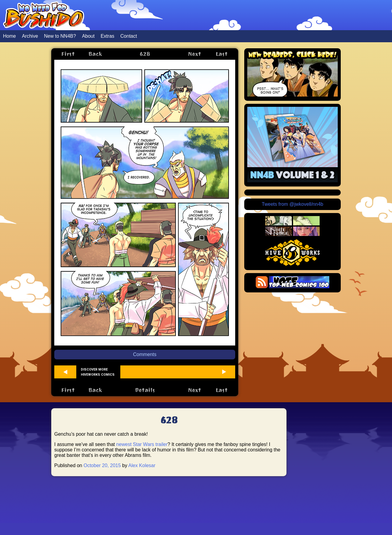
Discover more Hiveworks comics (98, 372)
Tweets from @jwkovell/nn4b (292, 204)
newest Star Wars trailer (142, 444)
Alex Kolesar (142, 465)
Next (194, 54)
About (88, 36)
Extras (107, 36)
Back (95, 54)
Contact (129, 36)
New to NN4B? (60, 36)
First (68, 54)
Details (145, 390)
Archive (30, 36)
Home (9, 36)
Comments (145, 354)
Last (222, 54)
